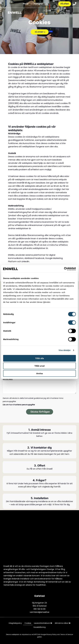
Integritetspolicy (15, 623)
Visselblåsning (39, 627)
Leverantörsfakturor (43, 623)
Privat (26, 4)
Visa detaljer (65, 350)
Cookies (28, 623)
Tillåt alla (39, 358)
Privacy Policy (52, 634)
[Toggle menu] (68, 13)
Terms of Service (67, 634)
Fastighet (38, 4)
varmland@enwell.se (39, 612)
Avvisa (39, 373)
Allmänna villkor (63, 623)
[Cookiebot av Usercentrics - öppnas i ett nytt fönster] (64, 269)
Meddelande (8, 379)
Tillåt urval (40, 366)
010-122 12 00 (39, 609)
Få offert (65, 4)
